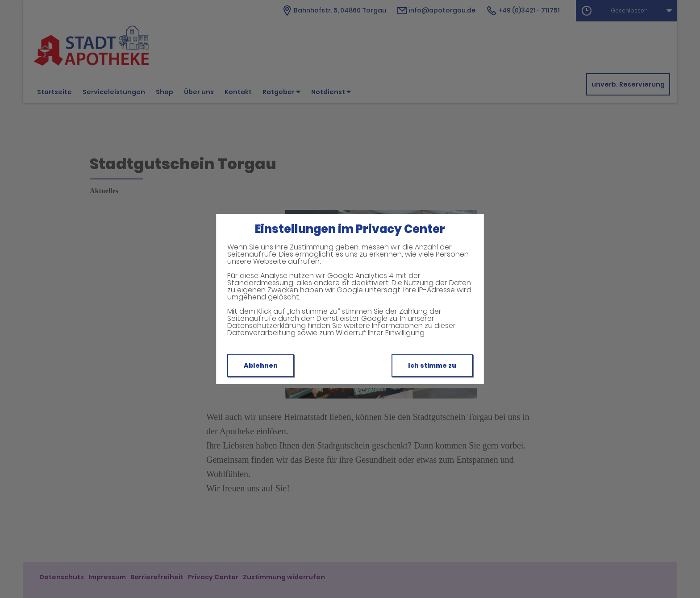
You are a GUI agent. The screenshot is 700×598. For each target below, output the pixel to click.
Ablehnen (261, 365)
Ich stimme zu (432, 365)
